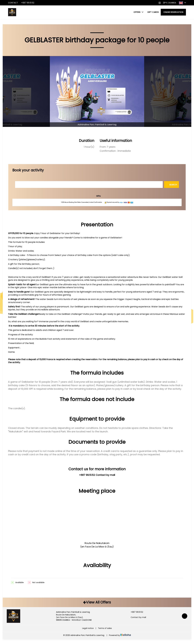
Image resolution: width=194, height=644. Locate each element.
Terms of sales (105, 628)
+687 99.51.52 (135, 612)
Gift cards (153, 12)
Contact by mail (137, 617)
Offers (138, 12)
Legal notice (88, 628)
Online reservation (173, 12)
